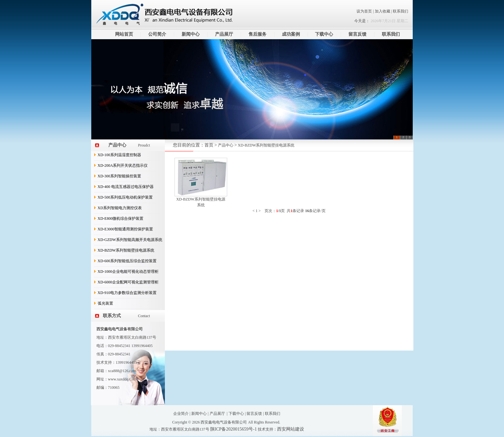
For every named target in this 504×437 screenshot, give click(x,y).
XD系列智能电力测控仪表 (120, 208)
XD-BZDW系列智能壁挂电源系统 (126, 250)
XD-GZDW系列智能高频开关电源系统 (130, 240)
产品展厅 (224, 34)
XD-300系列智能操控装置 (119, 176)
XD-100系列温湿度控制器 (119, 155)
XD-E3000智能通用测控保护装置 (126, 229)
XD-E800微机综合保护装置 (121, 219)
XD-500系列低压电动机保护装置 (125, 197)
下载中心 (324, 34)
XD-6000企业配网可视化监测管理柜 (128, 282)
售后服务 (257, 34)
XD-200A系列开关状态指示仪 (123, 165)
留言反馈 (357, 34)
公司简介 (157, 34)
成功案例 (291, 34)
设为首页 (364, 11)
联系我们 (401, 11)
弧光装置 (105, 303)
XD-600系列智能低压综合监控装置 (127, 261)
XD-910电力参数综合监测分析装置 (127, 293)
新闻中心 (191, 34)
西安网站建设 (291, 429)
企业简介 (181, 414)
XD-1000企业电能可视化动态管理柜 (128, 272)
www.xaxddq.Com (122, 379)
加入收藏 (383, 11)
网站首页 (124, 34)
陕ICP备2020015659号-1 (234, 429)
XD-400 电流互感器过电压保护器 (126, 187)
